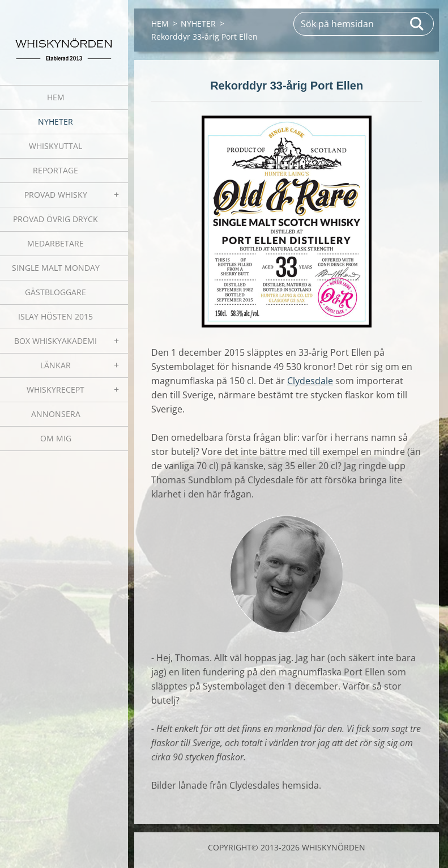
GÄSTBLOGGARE (56, 292)
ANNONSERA (56, 414)
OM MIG (56, 438)
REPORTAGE (56, 170)
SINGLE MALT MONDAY (56, 268)
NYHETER (56, 122)
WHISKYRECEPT (56, 390)
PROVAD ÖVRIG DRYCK (56, 219)
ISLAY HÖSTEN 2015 (56, 316)
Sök (417, 24)
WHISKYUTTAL (56, 146)
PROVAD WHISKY (56, 195)
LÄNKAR (56, 365)
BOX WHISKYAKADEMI (56, 341)
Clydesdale (310, 381)
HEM (56, 97)
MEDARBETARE (56, 243)
